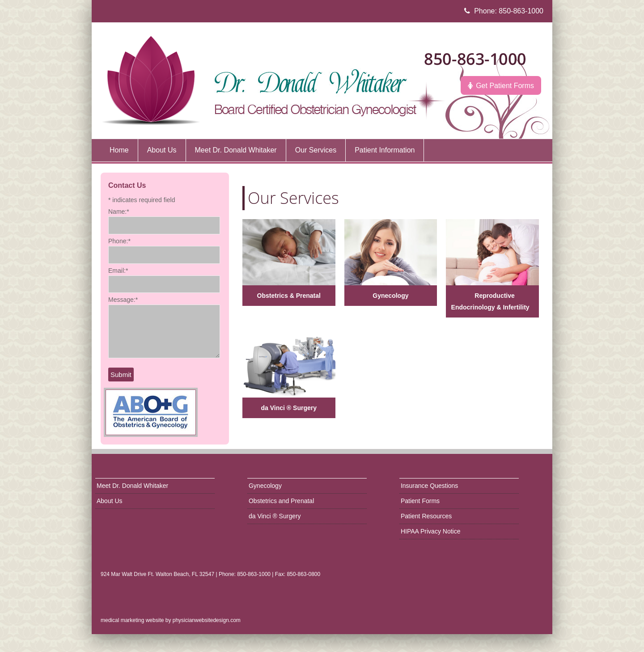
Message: (123, 300)
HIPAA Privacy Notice (431, 531)
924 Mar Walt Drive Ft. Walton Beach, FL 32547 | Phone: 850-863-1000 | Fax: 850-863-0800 (210, 574)
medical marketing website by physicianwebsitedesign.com (171, 620)
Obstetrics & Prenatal (289, 296)
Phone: (119, 241)
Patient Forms (420, 501)
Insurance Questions (429, 486)
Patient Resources (426, 516)
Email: (118, 271)
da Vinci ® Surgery (289, 408)
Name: (119, 212)
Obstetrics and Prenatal (281, 501)
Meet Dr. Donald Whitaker (132, 486)
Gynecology (390, 296)
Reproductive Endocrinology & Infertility (490, 301)
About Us (110, 501)
